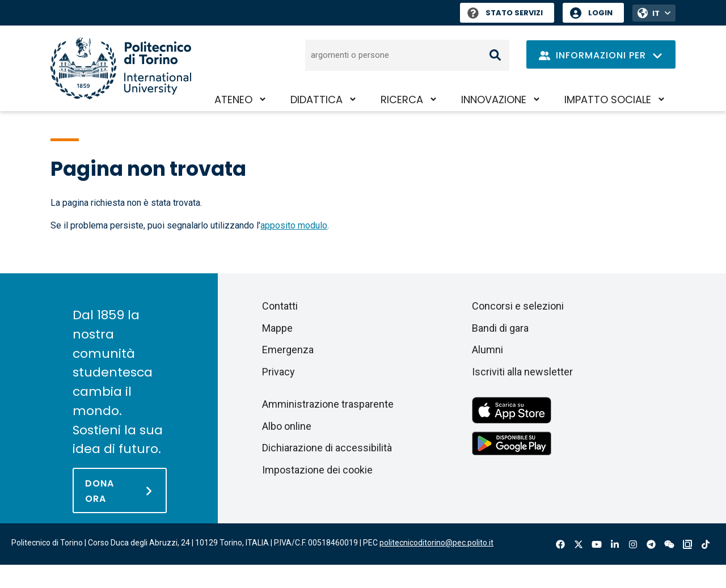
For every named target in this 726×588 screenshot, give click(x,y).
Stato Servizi (505, 13)
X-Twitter (579, 544)
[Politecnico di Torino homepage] (121, 68)
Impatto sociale (608, 100)
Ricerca (402, 100)
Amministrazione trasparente (328, 404)
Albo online (287, 426)
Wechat (669, 544)
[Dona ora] (120, 490)
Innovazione (494, 100)
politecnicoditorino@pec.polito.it (436, 543)
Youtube (597, 544)
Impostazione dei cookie (317, 470)
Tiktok (706, 544)
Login (600, 13)
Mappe (277, 328)
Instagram (633, 544)
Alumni (487, 350)
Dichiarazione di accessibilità (327, 448)
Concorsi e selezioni (518, 306)
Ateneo (233, 100)
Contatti (280, 306)
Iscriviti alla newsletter (522, 372)
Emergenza (288, 350)
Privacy (278, 372)
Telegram (651, 544)
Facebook (560, 544)
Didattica (316, 100)
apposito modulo (294, 225)
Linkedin (615, 544)
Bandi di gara (500, 328)
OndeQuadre (687, 544)
